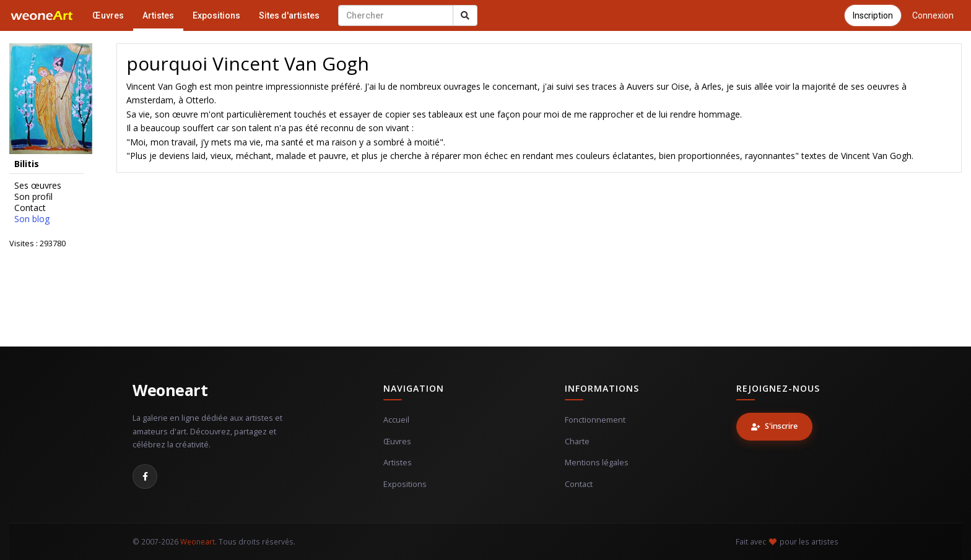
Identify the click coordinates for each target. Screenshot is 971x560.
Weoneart (170, 390)
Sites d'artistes (289, 15)
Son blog (32, 219)
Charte (577, 442)
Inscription (873, 15)
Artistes (158, 15)
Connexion (933, 15)
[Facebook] (145, 476)
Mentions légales (597, 463)
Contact (30, 208)
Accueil (396, 420)
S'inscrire (774, 426)
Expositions (216, 15)
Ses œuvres (38, 186)
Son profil (33, 197)
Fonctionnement (595, 420)
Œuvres (108, 15)
